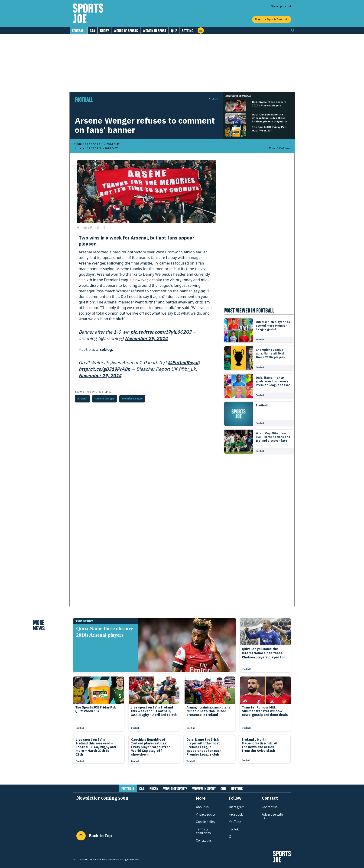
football (97, 228)
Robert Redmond (280, 148)
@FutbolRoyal (183, 362)
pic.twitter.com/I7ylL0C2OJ (161, 332)
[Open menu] (201, 30)
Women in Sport (154, 31)
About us (202, 807)
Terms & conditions (203, 831)
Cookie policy (206, 822)
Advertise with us (272, 816)
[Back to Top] (81, 836)
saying (200, 291)
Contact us (204, 840)
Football (78, 31)
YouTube (235, 822)
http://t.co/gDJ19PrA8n (104, 369)
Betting (187, 31)
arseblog (104, 349)
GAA (93, 31)
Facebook (236, 814)
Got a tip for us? (281, 6)
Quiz (174, 31)
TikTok (234, 829)
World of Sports (126, 31)
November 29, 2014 (146, 338)
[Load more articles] (182, 776)
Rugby (104, 31)
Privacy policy (206, 814)
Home (82, 228)
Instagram (237, 807)
